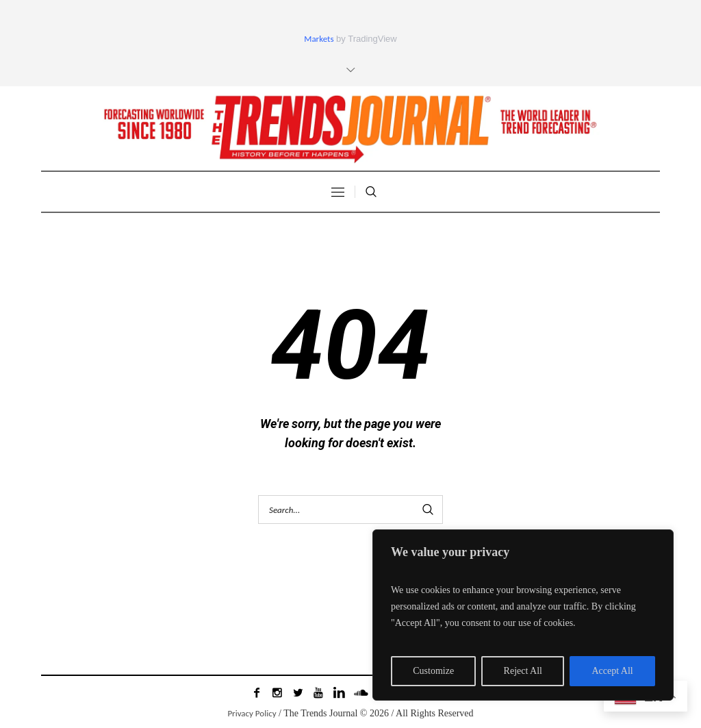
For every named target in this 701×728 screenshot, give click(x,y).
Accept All (612, 671)
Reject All (523, 671)
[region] (523, 615)
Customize (433, 671)
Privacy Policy (252, 713)
